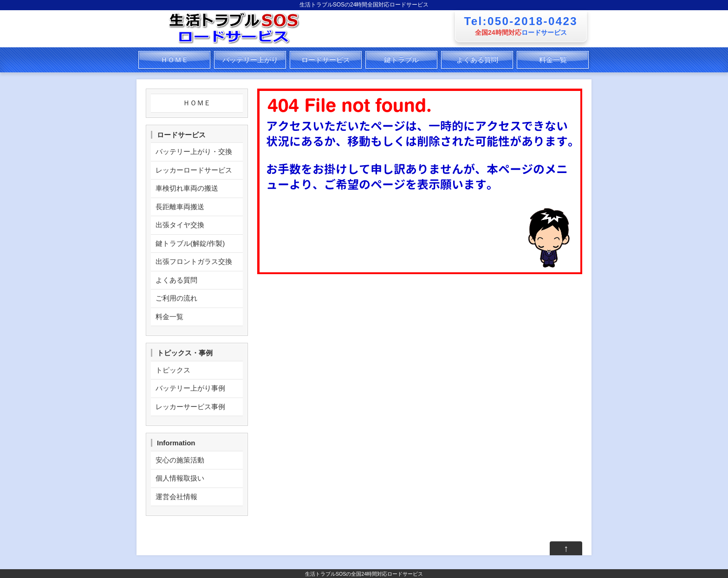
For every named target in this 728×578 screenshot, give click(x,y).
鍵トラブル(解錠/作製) (190, 243)
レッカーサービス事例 (190, 407)
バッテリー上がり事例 (190, 388)
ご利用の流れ (176, 298)
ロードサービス (326, 60)
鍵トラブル (401, 60)
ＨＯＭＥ (175, 60)
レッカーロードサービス (194, 170)
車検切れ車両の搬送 (187, 188)
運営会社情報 (176, 497)
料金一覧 (553, 60)
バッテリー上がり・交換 (194, 151)
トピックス (173, 370)
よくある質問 (477, 60)
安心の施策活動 (180, 460)
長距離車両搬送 (180, 207)
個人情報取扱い (180, 478)
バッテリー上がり (250, 60)
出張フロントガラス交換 (194, 261)
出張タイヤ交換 (180, 225)
